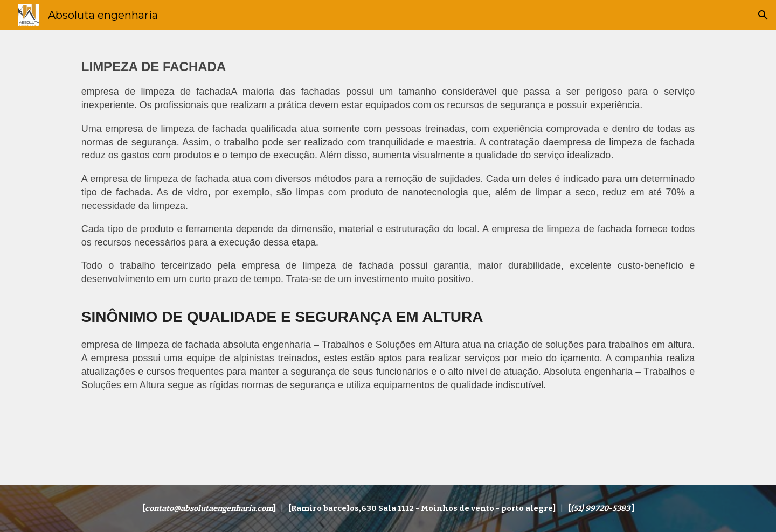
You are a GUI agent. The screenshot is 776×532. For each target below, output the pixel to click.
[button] (763, 15)
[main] (388, 257)
